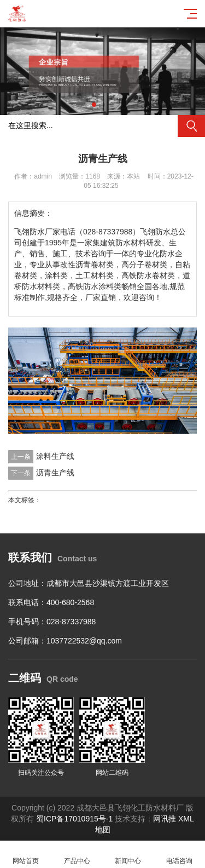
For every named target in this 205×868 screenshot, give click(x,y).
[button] (94, 105)
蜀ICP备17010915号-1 (74, 819)
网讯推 (165, 819)
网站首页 (26, 855)
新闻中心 (128, 855)
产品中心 (77, 855)
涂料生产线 (55, 456)
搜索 (191, 126)
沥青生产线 (55, 473)
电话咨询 (179, 855)
